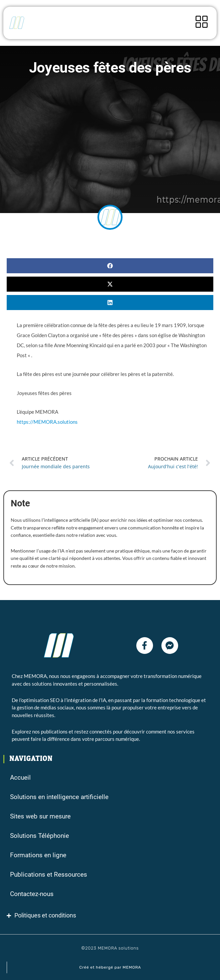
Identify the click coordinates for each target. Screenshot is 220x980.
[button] (110, 266)
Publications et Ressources (49, 874)
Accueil (20, 777)
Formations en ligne (38, 855)
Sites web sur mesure (40, 816)
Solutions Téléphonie (40, 836)
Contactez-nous (32, 894)
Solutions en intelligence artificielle (59, 797)
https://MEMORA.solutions (47, 422)
